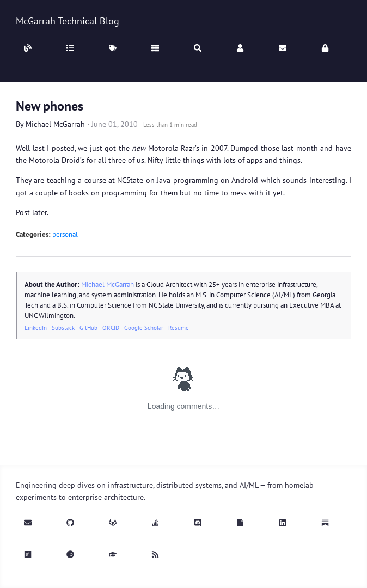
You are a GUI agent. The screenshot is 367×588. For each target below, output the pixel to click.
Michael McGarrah (55, 124)
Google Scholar (144, 328)
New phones (50, 106)
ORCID (111, 328)
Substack (63, 328)
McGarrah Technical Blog (68, 21)
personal (65, 234)
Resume (179, 328)
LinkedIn (36, 328)
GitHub (88, 328)
